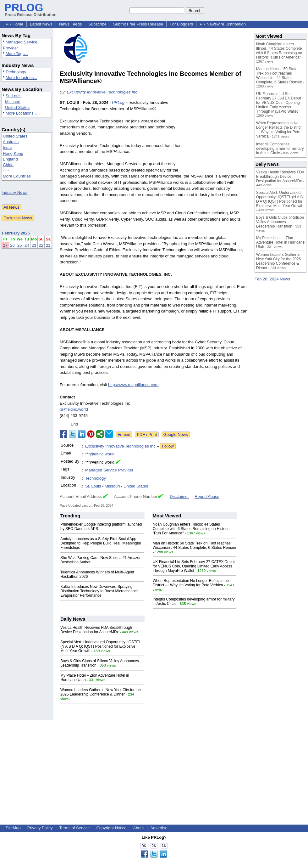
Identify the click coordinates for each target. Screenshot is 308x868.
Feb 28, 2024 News (272, 279)
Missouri (13, 102)
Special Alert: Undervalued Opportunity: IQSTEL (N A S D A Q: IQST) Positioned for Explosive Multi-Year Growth (101, 646)
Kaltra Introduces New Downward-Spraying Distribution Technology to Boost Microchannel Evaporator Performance (99, 591)
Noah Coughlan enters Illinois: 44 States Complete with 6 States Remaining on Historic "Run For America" (191, 529)
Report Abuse (207, 496)
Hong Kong (13, 153)
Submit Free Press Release (138, 24)
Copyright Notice (111, 828)
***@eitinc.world (100, 454)
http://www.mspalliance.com (133, 385)
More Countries (17, 176)
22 (41, 245)
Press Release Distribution (31, 12)
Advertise (159, 828)
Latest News (41, 24)
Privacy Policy (40, 828)
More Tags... (17, 54)
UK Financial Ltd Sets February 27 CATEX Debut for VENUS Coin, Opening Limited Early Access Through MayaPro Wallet (194, 566)
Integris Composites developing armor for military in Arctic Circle (280, 149)
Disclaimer (179, 496)
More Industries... (21, 78)
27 (5, 245)
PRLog (118, 102)
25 (19, 245)
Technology (16, 72)
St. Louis (14, 96)
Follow (168, 446)
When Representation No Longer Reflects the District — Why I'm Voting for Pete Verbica (191, 583)
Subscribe (97, 24)
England (10, 159)
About (139, 828)
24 (27, 245)
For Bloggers (181, 24)
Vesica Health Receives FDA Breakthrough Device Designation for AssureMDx (96, 630)
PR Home (14, 24)
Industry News (14, 192)
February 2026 (16, 233)
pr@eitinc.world (74, 409)
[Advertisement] (217, 138)
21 (48, 245)
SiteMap (13, 828)
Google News (176, 434)
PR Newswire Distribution (223, 24)
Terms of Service (75, 828)
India (7, 147)
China (8, 165)
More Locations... (21, 113)
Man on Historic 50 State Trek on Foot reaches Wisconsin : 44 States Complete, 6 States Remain (194, 545)
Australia (11, 142)
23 (34, 245)
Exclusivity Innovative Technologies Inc (102, 92)
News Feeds (70, 24)
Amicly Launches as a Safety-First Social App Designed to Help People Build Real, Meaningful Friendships (101, 543)
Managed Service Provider (109, 470)
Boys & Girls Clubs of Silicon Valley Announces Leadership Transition (280, 222)
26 (12, 245)
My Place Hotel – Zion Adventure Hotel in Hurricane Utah (280, 242)
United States (17, 107)
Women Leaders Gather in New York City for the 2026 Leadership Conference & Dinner (101, 692)
